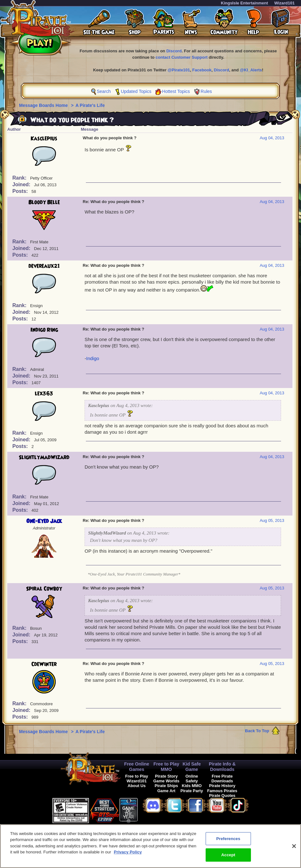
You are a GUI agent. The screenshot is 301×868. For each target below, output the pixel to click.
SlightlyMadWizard (44, 457)
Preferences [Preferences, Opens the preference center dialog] (228, 841)
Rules (206, 91)
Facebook (202, 70)
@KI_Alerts (251, 70)
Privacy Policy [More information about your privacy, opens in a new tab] (128, 855)
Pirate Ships (166, 786)
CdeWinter (44, 664)
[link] (154, 809)
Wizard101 (285, 3)
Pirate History (222, 786)
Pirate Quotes (222, 796)
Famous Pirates (222, 791)
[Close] (294, 849)
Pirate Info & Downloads (222, 767)
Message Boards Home (44, 105)
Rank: (20, 178)
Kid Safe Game (192, 767)
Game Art (166, 791)
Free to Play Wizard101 (137, 779)
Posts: (21, 191)
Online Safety (192, 779)
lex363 (44, 394)
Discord (174, 51)
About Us (137, 786)
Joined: (22, 184)
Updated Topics (136, 91)
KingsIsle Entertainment (244, 3)
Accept (228, 858)
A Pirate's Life (90, 105)
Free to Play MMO (166, 767)
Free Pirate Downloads (222, 779)
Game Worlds (166, 781)
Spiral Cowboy (44, 589)
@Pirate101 (179, 70)
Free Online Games (137, 767)
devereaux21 (44, 266)
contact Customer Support (182, 57)
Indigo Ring (44, 330)
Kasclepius (44, 139)
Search (104, 91)
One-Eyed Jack (44, 521)
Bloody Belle (44, 202)
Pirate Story (166, 776)
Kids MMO (192, 786)
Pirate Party (192, 791)
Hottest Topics (176, 91)
